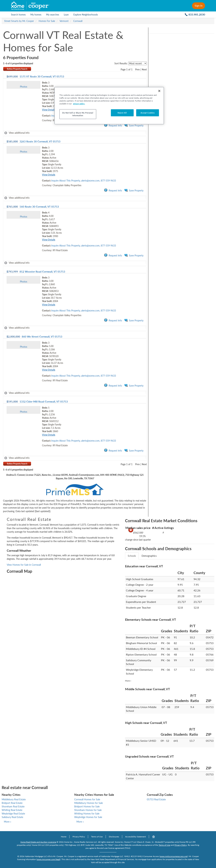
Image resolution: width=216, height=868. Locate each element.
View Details (49, 110)
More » (128, 681)
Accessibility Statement (136, 837)
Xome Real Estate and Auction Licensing (38, 842)
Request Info (113, 125)
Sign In (199, 5)
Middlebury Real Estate (14, 799)
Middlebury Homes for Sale (89, 803)
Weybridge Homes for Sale (88, 817)
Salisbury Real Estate (12, 817)
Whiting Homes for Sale (87, 814)
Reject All (122, 113)
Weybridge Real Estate (13, 814)
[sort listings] (138, 63)
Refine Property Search (17, 69)
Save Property (134, 125)
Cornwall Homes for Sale (87, 799)
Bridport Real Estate (12, 803)
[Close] (159, 91)
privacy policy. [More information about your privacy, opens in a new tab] (79, 104)
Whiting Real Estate (12, 810)
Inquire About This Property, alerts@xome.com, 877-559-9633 (84, 181)
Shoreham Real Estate (13, 806)
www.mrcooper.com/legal (48, 859)
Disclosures (114, 837)
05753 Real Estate (156, 799)
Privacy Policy (79, 837)
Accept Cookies (148, 113)
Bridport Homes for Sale (87, 806)
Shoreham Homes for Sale (88, 810)
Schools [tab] (132, 556)
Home (64, 837)
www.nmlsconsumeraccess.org (174, 856)
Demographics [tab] (149, 556)
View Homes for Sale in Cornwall (24, 565)
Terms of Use (97, 837)
